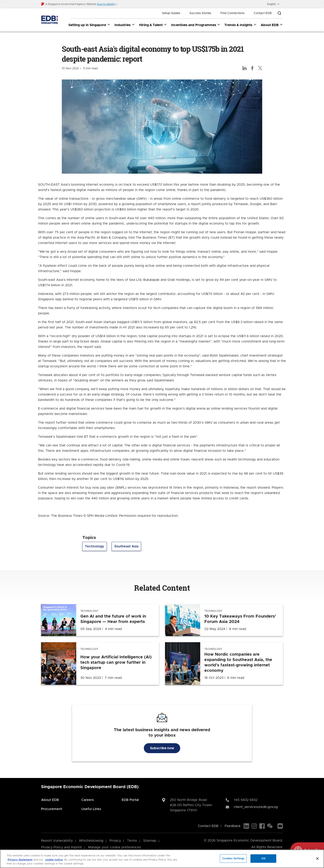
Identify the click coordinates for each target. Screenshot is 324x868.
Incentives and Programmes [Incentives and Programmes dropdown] (196, 25)
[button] (107, 4)
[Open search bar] (279, 13)
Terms (132, 841)
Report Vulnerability (57, 841)
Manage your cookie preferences (114, 847)
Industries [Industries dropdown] (125, 25)
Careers (88, 800)
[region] (162, 859)
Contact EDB (263, 13)
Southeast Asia (126, 547)
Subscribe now (162, 748)
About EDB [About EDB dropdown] (272, 25)
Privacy (115, 841)
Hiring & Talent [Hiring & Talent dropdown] (153, 25)
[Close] (317, 858)
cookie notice (54, 860)
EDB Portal (130, 800)
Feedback (233, 826)
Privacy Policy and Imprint (61, 847)
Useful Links (91, 809)
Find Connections (232, 13)
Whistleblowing (91, 841)
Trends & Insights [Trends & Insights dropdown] (241, 25)
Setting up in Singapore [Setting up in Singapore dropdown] (89, 25)
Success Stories (200, 13)
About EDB (50, 800)
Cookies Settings (233, 858)
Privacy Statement (20, 860)
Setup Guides (171, 13)
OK (263, 858)
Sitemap (150, 841)
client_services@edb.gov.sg (256, 807)
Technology (95, 547)
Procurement (52, 809)
